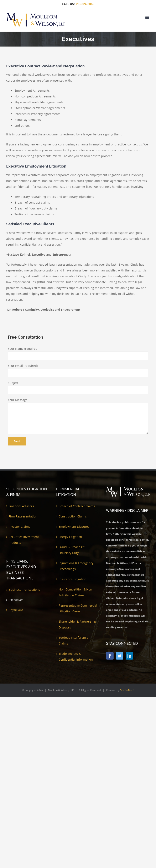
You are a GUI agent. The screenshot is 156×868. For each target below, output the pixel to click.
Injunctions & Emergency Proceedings (76, 566)
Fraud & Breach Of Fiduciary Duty (72, 550)
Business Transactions (24, 590)
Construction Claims (73, 516)
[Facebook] (110, 656)
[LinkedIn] (129, 656)
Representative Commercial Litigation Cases (78, 608)
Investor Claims (19, 527)
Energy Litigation (70, 537)
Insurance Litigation (72, 579)
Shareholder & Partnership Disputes (77, 624)
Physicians (16, 610)
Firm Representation (23, 516)
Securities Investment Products (24, 540)
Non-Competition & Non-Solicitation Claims (76, 592)
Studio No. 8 (127, 690)
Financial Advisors (21, 506)
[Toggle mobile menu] (148, 17)
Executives (16, 600)
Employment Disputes (74, 527)
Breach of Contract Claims (77, 506)
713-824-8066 (85, 4)
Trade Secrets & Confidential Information (76, 657)
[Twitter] (120, 656)
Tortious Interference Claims (73, 640)
